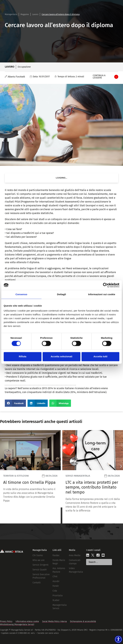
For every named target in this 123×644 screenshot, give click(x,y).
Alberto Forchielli (16, 77)
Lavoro (35, 14)
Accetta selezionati (61, 357)
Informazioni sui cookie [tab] (102, 294)
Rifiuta (23, 357)
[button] (15, 403)
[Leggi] (30, 477)
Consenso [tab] (21, 294)
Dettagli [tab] (61, 294)
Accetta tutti (100, 357)
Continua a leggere (99, 77)
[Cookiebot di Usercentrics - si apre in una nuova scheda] (105, 285)
